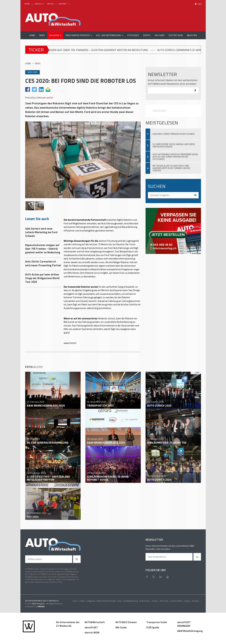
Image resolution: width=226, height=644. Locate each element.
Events (156, 601)
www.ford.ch (70, 343)
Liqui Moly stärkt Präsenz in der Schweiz (174, 134)
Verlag (188, 601)
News (84, 601)
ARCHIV (51, 4)
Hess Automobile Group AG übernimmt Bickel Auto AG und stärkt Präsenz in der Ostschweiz (175, 157)
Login (198, 4)
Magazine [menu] (92, 601)
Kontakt (196, 601)
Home (77, 601)
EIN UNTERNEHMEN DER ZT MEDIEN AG (42, 601)
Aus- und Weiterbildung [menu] (129, 601)
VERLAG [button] (39, 4)
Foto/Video (146, 601)
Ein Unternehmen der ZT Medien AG (68, 624)
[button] (55, 35)
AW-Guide (165, 601)
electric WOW (178, 601)
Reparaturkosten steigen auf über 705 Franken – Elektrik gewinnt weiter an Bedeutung (91, 50)
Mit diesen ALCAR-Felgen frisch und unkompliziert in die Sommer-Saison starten (171, 168)
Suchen (192, 35)
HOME (27, 4)
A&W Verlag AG (39, 604)
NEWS (38, 64)
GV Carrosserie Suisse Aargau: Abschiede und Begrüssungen (174, 145)
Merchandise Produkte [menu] (108, 601)
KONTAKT (63, 4)
